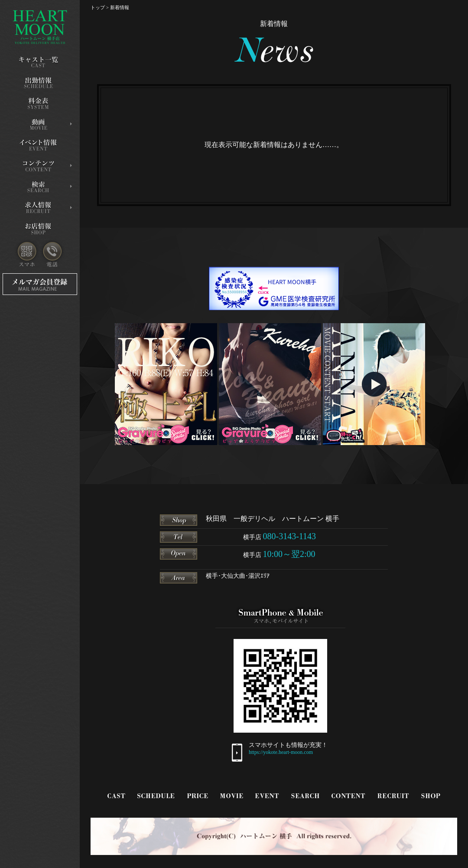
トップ (98, 7)
